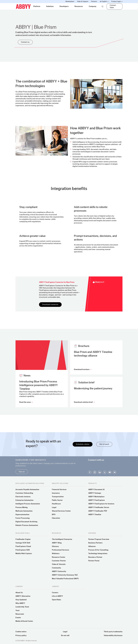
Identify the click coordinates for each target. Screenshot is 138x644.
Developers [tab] (64, 6)
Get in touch (104, 444)
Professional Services (61, 550)
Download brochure (83, 369)
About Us (19, 593)
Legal (54, 507)
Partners (94, 1)
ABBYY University (59, 571)
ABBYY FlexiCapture (97, 500)
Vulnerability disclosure (113, 635)
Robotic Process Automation (27, 525)
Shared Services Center (61, 511)
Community (56, 568)
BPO (54, 515)
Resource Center (59, 557)
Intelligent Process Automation (28, 504)
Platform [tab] (37, 6)
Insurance (56, 493)
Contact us (25, 42)
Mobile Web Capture (24, 554)
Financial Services (59, 490)
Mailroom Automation (24, 511)
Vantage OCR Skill (23, 543)
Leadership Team (22, 607)
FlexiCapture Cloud (23, 546)
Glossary (55, 546)
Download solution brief (84, 402)
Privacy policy (21, 635)
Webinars (56, 554)
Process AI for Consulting (98, 550)
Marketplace (70, 1)
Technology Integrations (98, 554)
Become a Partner (95, 557)
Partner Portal (94, 561)
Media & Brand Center (24, 621)
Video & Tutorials (59, 564)
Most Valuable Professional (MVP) (65, 579)
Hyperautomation (22, 515)
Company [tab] (93, 6)
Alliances (92, 546)
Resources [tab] (79, 6)
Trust (18, 611)
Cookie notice (21, 632)
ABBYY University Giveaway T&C (65, 575)
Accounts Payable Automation (27, 490)
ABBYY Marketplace (96, 497)
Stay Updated (21, 600)
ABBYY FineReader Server (99, 507)
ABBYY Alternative (23, 596)
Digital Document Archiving (26, 522)
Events (18, 618)
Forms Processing (23, 518)
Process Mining (22, 507)
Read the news (26, 402)
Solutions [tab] (50, 6)
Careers (55, 593)
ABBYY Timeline (95, 515)
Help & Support (83, 1)
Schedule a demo (83, 444)
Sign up (22, 472)
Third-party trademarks (113, 632)
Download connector (50, 304)
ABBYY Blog (57, 543)
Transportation (58, 497)
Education (56, 518)
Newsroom (20, 614)
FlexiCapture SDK (23, 550)
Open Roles (56, 600)
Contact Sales (113, 6)
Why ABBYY (20, 603)
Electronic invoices (23, 497)
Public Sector (57, 500)
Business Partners (95, 543)
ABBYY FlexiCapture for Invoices (101, 504)
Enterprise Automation (24, 500)
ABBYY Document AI (96, 490)
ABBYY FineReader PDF (98, 511)
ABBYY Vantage (95, 493)
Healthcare (56, 504)
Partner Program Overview (99, 539)
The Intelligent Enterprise (62, 539)
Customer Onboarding (24, 493)
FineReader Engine (23, 539)
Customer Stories (59, 561)
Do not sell (65, 635)
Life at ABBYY (58, 596)
